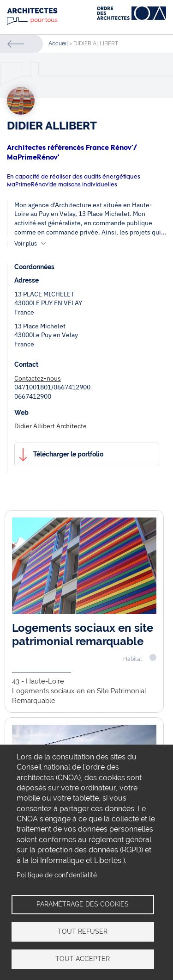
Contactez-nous (38, 378)
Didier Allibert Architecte (51, 426)
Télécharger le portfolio (68, 454)
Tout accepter (83, 959)
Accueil (58, 43)
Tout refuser (83, 931)
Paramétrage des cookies (83, 904)
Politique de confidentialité (57, 875)
